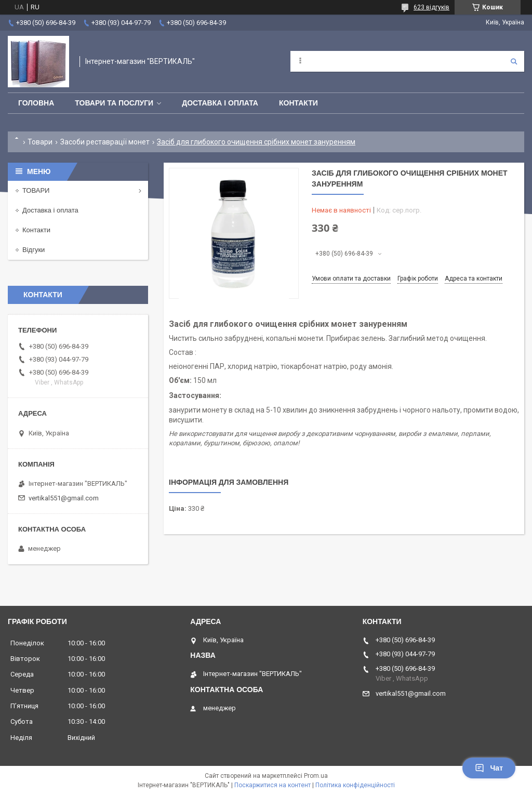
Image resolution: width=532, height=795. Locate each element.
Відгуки (34, 250)
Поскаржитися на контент (272, 785)
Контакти (298, 103)
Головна (36, 103)
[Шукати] (514, 61)
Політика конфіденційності (355, 785)
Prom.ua (316, 776)
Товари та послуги (114, 103)
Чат (489, 768)
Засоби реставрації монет (105, 142)
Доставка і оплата (220, 103)
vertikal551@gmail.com (64, 498)
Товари (40, 142)
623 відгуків (431, 7)
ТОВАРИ (36, 190)
